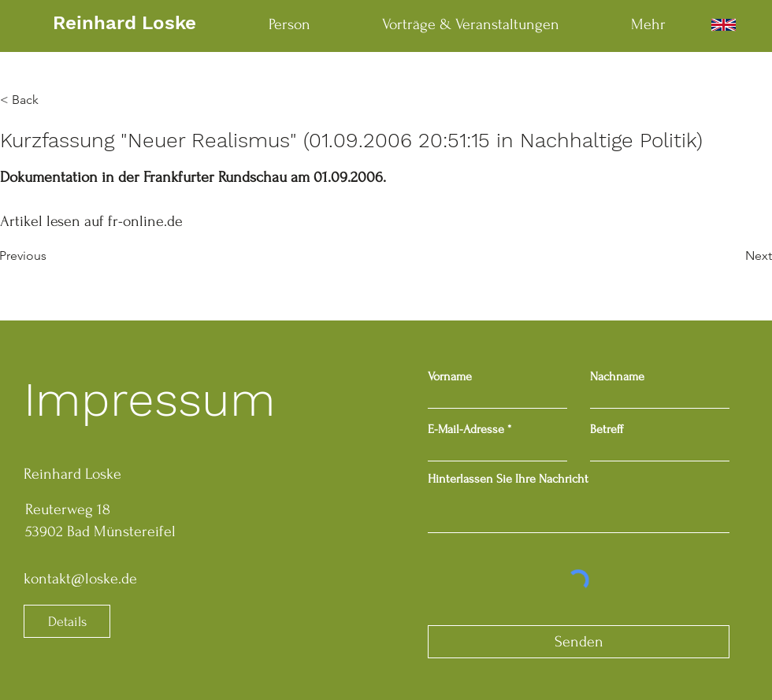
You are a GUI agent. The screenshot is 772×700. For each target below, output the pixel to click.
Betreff (607, 429)
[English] (723, 25)
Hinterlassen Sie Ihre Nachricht (508, 479)
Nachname (617, 376)
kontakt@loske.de (80, 579)
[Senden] (579, 642)
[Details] (67, 621)
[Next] (733, 256)
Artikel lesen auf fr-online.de (91, 221)
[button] (52, 100)
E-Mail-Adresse (466, 429)
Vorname (450, 376)
